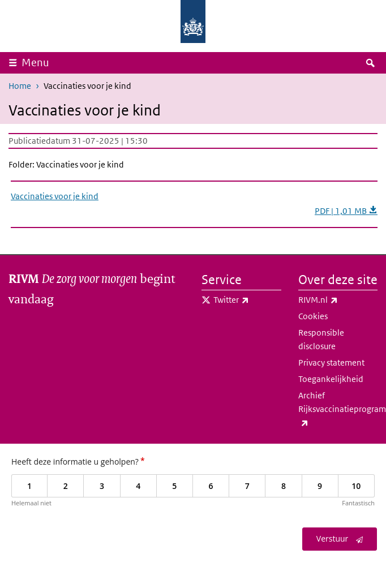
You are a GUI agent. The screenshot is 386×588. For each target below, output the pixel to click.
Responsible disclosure (321, 339)
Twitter (247, 300)
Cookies (313, 316)
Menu (35, 63)
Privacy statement (331, 362)
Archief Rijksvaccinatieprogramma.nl (338, 410)
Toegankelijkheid (331, 379)
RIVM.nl (338, 300)
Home (20, 86)
